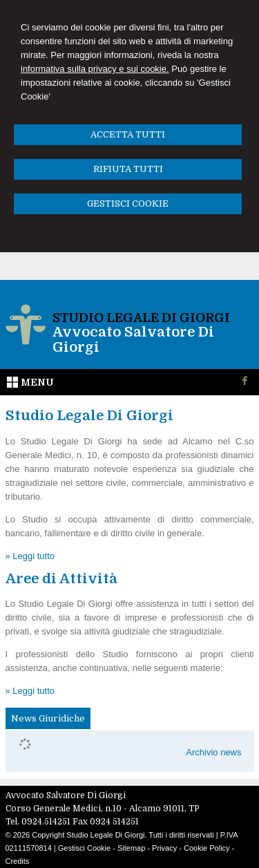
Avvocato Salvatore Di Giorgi (133, 340)
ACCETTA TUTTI (128, 134)
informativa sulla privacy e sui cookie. (95, 69)
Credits (18, 861)
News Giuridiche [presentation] (48, 718)
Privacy (164, 848)
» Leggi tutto (30, 556)
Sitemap (131, 848)
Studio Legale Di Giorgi (141, 318)
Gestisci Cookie (84, 848)
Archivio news (213, 752)
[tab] (48, 719)
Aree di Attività (61, 579)
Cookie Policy (207, 848)
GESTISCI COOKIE (128, 204)
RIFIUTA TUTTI (128, 169)
